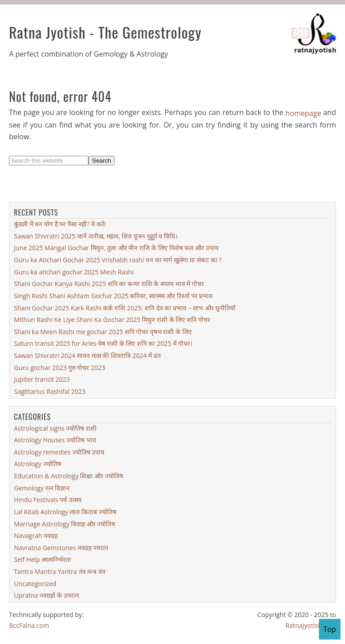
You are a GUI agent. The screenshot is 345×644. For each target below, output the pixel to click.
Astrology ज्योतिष (38, 464)
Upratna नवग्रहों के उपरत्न (46, 595)
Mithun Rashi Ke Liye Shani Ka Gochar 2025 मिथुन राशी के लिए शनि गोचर (112, 320)
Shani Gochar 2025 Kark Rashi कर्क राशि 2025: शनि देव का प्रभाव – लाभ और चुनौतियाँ (125, 307)
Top (330, 629)
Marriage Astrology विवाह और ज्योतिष (64, 523)
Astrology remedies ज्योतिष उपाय (59, 452)
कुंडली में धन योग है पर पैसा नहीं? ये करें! (60, 224)
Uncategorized (35, 584)
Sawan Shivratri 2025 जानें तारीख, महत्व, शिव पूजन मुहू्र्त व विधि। (96, 236)
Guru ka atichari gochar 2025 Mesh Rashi (74, 272)
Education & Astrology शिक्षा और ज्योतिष (69, 476)
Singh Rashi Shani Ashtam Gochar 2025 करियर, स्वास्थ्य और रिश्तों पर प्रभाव (113, 296)
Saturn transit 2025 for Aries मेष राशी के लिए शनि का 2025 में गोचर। (103, 343)
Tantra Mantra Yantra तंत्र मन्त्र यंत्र (60, 571)
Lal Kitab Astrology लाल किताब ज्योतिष (65, 512)
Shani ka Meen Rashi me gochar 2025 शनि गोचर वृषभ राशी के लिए (103, 332)
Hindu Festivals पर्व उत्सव (48, 500)
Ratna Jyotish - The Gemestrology (105, 32)
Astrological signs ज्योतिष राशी (55, 428)
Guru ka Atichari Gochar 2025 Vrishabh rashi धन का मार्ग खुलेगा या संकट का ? (118, 260)
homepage (303, 113)
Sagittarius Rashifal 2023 (50, 391)
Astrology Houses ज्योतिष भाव (55, 440)
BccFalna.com (29, 625)
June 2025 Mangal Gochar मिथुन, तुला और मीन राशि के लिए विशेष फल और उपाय (116, 248)
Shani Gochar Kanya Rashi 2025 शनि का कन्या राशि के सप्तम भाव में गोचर (109, 284)
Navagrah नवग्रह (36, 536)
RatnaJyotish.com (311, 625)
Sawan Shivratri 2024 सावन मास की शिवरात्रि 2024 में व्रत (87, 355)
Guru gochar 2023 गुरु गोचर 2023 (60, 368)
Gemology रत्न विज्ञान (42, 488)
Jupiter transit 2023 (42, 379)
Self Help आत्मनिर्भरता (42, 559)
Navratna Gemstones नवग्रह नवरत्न (61, 548)
